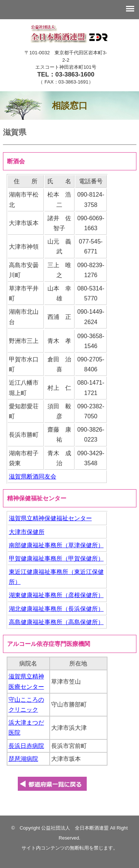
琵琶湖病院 (23, 759)
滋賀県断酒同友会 (33, 476)
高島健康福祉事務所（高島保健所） (56, 622)
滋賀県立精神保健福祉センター (50, 518)
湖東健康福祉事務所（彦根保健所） (56, 595)
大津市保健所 (27, 532)
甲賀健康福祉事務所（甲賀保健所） (56, 559)
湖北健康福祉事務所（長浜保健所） (56, 609)
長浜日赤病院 (26, 746)
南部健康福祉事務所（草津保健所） (56, 545)
